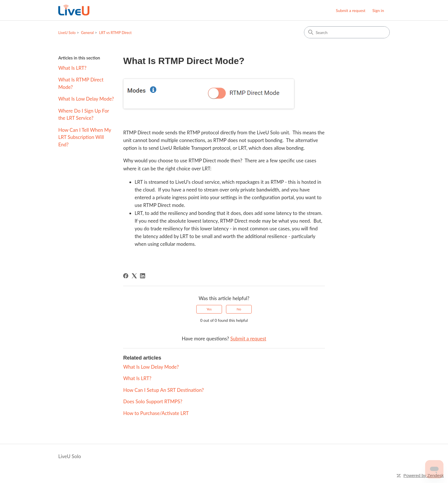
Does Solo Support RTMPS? (153, 401)
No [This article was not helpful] (239, 309)
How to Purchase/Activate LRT (156, 413)
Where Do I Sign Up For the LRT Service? (84, 114)
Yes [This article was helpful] (209, 309)
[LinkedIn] (143, 276)
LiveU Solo (67, 33)
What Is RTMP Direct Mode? (81, 83)
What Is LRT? (72, 68)
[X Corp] (134, 276)
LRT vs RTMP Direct (115, 33)
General (88, 33)
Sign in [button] (378, 10)
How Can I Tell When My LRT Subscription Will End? (85, 137)
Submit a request (350, 10)
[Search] (347, 32)
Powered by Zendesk (424, 475)
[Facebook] (126, 276)
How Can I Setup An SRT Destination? (163, 390)
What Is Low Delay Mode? (86, 99)
